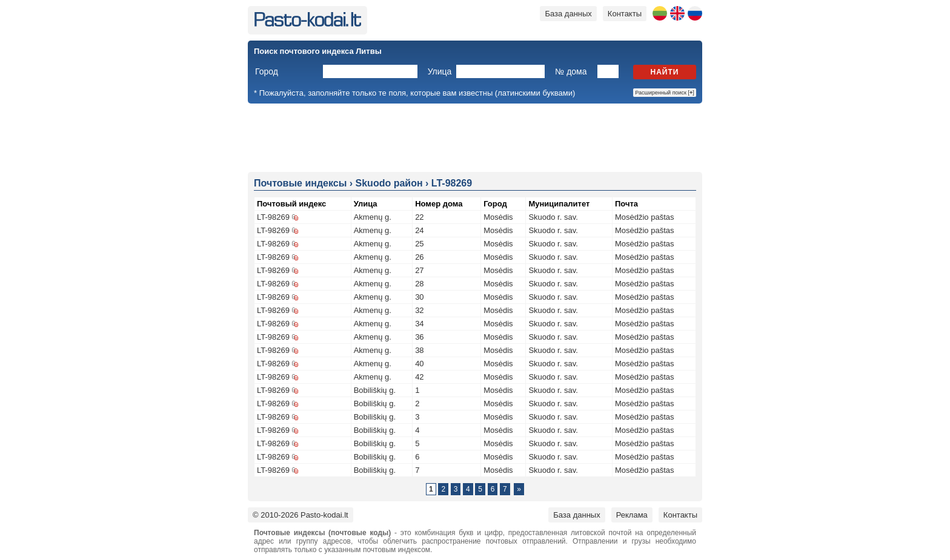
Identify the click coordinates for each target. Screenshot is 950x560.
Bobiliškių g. (375, 390)
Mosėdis (498, 217)
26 (419, 257)
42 (419, 377)
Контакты (625, 14)
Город (267, 71)
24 (419, 230)
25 (419, 244)
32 (419, 310)
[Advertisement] (475, 137)
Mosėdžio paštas (645, 217)
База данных (568, 14)
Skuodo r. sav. (553, 217)
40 (419, 364)
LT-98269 (273, 217)
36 (419, 337)
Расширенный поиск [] (665, 93)
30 (419, 297)
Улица (440, 71)
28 (419, 284)
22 (419, 217)
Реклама (632, 515)
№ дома (571, 71)
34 (419, 324)
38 (419, 350)
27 (419, 270)
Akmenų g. (373, 217)
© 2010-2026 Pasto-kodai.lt (301, 515)
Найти (665, 72)
